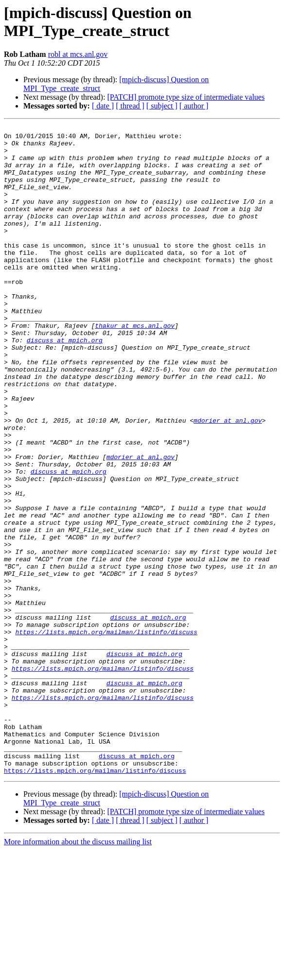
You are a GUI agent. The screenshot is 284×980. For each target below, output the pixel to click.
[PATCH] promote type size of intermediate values (186, 97)
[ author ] (194, 106)
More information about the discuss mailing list (78, 971)
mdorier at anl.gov (228, 480)
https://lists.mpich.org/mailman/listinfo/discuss (106, 734)
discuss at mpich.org (65, 384)
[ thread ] (130, 106)
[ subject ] (162, 106)
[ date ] (103, 106)
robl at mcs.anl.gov (78, 54)
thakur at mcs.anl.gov (135, 366)
